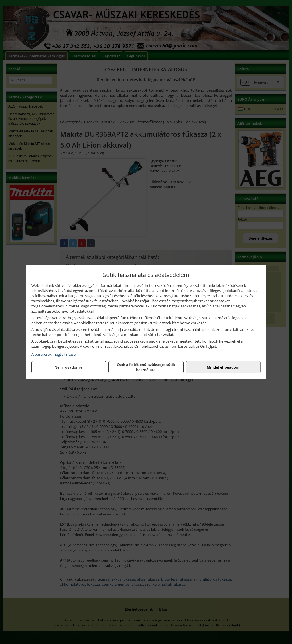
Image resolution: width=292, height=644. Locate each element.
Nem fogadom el (69, 367)
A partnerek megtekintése (54, 354)
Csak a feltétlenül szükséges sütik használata (146, 367)
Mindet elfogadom (223, 367)
